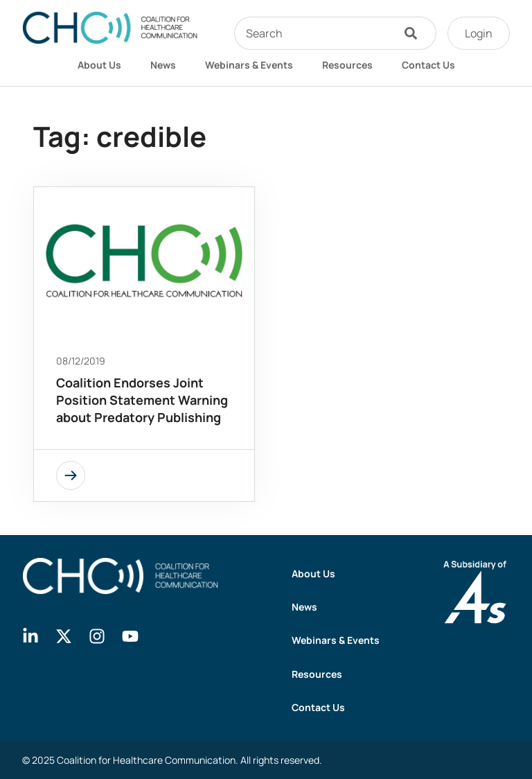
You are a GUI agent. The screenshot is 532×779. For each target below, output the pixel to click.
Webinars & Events (249, 65)
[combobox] (313, 33)
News (163, 65)
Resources (347, 65)
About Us (99, 65)
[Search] (414, 33)
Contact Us (428, 65)
